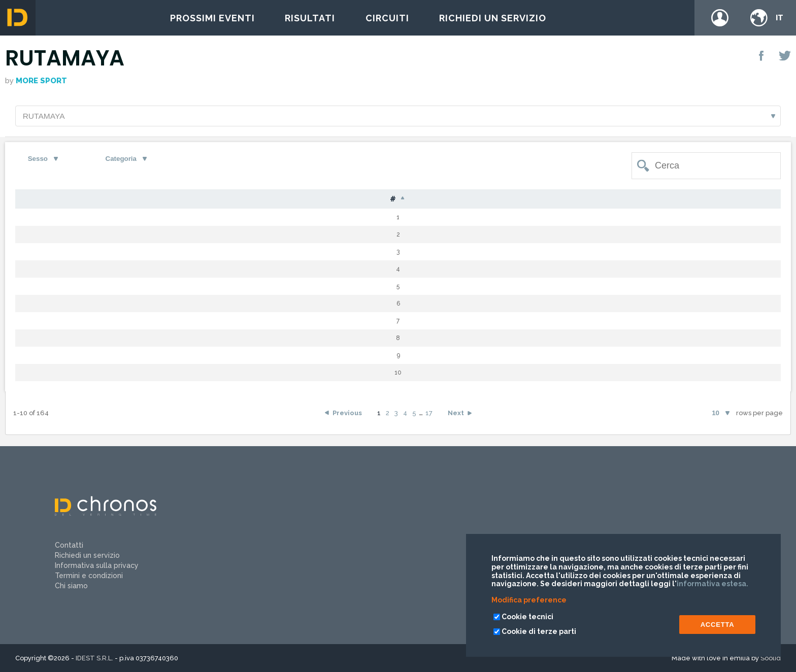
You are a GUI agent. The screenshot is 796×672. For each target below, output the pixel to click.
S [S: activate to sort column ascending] (374, 200)
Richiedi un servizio (493, 18)
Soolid (771, 658)
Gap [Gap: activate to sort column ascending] (543, 200)
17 (429, 419)
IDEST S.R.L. (94, 658)
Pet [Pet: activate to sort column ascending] (85, 200)
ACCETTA (718, 625)
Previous (347, 419)
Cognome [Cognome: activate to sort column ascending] (159, 200)
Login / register (720, 18)
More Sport (41, 81)
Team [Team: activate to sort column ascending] (716, 200)
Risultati (310, 18)
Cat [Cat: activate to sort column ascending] (454, 200)
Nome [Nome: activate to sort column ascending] (251, 200)
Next (456, 419)
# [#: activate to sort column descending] (37, 200)
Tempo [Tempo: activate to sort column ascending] (611, 200)
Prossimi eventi (212, 18)
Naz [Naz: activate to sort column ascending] (325, 200)
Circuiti (387, 18)
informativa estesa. (712, 584)
